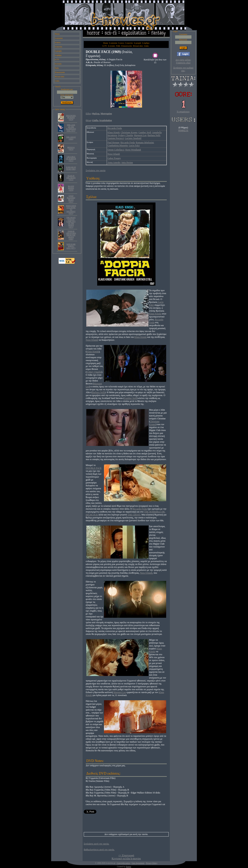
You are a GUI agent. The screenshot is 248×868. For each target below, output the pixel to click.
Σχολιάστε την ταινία (96, 170)
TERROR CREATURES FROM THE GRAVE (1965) (71, 235)
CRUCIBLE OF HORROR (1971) (71, 159)
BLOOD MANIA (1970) (71, 188)
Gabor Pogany (114, 158)
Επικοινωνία (60, 72)
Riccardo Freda (115, 128)
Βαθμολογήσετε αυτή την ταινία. (99, 850)
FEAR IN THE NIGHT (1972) (71, 178)
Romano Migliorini (145, 142)
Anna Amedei (114, 162)
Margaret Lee (140, 135)
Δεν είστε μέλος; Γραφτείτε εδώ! (183, 61)
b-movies (59, 47)
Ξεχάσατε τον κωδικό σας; (183, 69)
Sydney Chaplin (125, 135)
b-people (58, 51)
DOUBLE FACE (94, 468)
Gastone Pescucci (116, 138)
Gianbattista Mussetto (118, 145)
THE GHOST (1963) (71, 138)
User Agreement (138, 863)
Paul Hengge (114, 142)
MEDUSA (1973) (71, 148)
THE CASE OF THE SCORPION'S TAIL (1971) (71, 128)
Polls (57, 68)
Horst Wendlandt (133, 150)
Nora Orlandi (114, 154)
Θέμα (88, 120)
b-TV (57, 60)
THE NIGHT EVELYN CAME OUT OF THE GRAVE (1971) (71, 222)
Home (57, 34)
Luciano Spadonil (133, 138)
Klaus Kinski (114, 132)
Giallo (95, 120)
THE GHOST (134, 515)
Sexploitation (105, 120)
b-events (58, 64)
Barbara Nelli (154, 135)
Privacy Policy (152, 863)
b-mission (59, 38)
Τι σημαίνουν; (183, 112)
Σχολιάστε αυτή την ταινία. (96, 844)
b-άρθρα (58, 55)
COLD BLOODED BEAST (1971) (71, 199)
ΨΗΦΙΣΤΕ (183, 130)
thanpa (129, 867)
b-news (58, 42)
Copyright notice (124, 863)
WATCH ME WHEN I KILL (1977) (71, 246)
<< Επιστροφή (126, 855)
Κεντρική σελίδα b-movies (126, 859)
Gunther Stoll (145, 132)
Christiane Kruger (129, 132)
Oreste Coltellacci (116, 150)
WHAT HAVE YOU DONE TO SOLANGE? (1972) (71, 209)
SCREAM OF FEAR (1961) (71, 168)
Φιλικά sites (60, 77)
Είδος (88, 114)
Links (57, 81)
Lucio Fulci (134, 145)
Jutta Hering (127, 162)
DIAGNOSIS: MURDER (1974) (71, 117)
